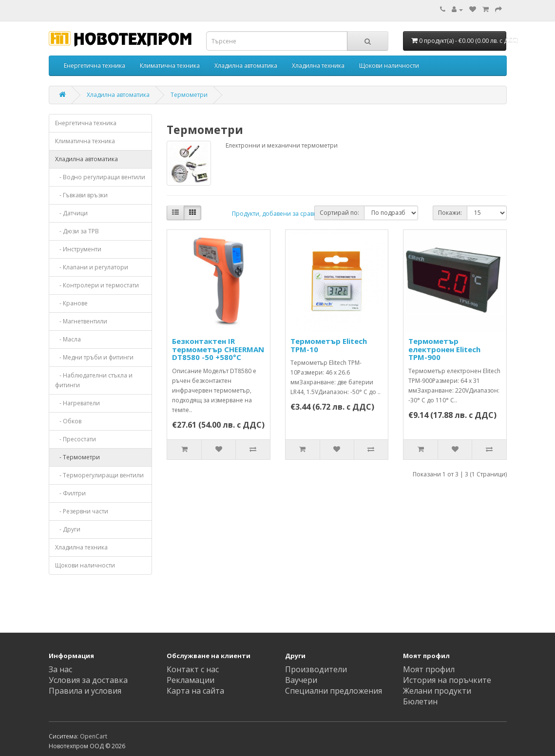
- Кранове (71, 303)
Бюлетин (420, 701)
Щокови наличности (389, 66)
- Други (68, 529)
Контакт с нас (193, 669)
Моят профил (429, 669)
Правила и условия (85, 691)
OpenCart (94, 736)
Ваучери (301, 680)
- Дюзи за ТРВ (77, 231)
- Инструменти (78, 249)
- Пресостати (76, 439)
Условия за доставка (88, 680)
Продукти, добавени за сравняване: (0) (288, 214)
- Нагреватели (77, 403)
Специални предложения (334, 691)
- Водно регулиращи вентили (100, 177)
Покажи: (450, 213)
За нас (60, 669)
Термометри (189, 95)
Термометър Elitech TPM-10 (329, 345)
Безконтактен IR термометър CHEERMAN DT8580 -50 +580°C (218, 349)
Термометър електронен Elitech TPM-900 (444, 349)
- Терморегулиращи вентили (99, 475)
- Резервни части (82, 511)
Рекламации (191, 680)
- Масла (68, 339)
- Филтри (70, 493)
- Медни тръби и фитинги (94, 357)
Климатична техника (170, 66)
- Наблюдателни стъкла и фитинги (94, 380)
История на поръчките (447, 680)
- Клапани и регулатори (92, 267)
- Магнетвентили (81, 321)
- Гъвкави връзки (81, 195)
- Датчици (71, 213)
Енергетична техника (95, 66)
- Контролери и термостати (97, 285)
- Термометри (77, 457)
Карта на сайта (195, 691)
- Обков (68, 421)
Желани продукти (437, 691)
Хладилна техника (318, 66)
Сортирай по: (339, 213)
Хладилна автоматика (246, 66)
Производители (316, 669)
